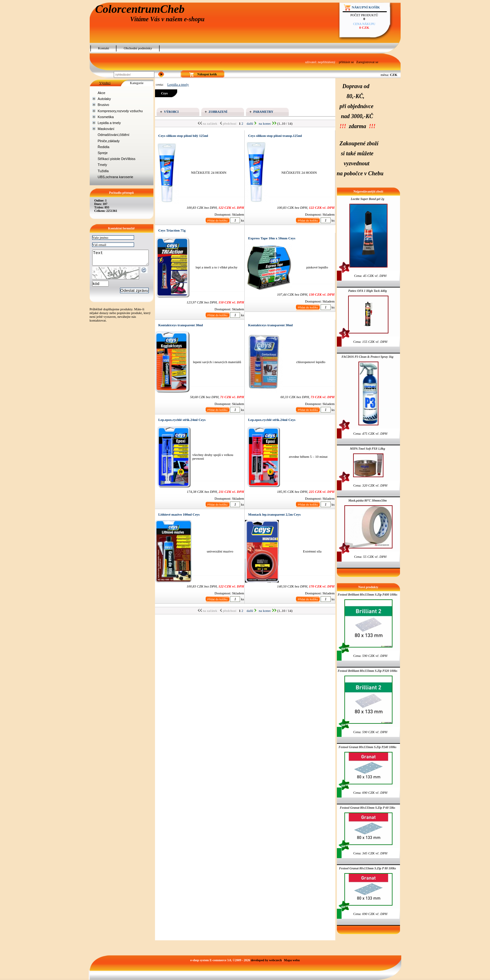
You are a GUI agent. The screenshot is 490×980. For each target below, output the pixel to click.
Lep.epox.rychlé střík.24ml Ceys (182, 420)
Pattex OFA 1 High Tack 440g (367, 291)
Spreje (103, 153)
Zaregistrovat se (367, 62)
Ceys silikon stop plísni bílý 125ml (183, 136)
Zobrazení (218, 112)
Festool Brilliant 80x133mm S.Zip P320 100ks (368, 671)
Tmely (102, 165)
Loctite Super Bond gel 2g (367, 199)
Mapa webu (292, 960)
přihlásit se (346, 62)
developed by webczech (266, 960)
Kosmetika (106, 117)
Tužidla (103, 171)
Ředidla (104, 147)
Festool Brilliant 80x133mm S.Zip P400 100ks (368, 595)
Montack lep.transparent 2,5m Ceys (274, 514)
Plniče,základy (109, 141)
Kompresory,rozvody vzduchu (120, 111)
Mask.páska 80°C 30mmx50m (367, 500)
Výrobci (105, 83)
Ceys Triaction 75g (172, 230)
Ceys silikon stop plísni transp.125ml (275, 136)
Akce (102, 93)
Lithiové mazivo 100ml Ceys (179, 514)
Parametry (263, 112)
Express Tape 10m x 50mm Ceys (272, 238)
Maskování (106, 129)
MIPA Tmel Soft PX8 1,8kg (367, 449)
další (251, 123)
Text (124, 259)
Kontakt (104, 48)
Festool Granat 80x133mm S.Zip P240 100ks (367, 747)
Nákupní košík (366, 7)
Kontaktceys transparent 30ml (181, 325)
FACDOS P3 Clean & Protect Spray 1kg (367, 357)
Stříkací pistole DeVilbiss (117, 159)
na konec (267, 123)
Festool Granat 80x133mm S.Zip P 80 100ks (367, 868)
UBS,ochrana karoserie (116, 177)
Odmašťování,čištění (114, 135)
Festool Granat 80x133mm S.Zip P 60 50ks (367, 808)
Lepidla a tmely (109, 123)
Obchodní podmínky (138, 48)
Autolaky (104, 99)
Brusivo (104, 105)
